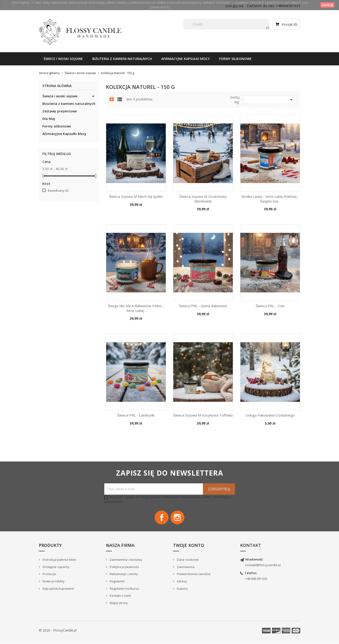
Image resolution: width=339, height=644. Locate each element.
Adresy (182, 581)
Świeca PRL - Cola (270, 306)
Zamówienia (185, 567)
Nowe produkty (53, 581)
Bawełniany (58, 191)
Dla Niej (49, 119)
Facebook (161, 518)
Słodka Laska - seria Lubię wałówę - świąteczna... (270, 199)
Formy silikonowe (235, 59)
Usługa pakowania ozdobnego (270, 415)
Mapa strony (118, 603)
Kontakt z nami (120, 596)
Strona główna (57, 86)
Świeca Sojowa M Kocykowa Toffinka (203, 415)
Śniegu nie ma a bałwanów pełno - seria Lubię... (136, 308)
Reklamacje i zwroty (123, 574)
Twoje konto (189, 546)
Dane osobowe (187, 560)
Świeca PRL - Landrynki (136, 415)
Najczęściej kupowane (58, 589)
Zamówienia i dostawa (125, 560)
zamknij (327, 5)
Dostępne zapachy (56, 567)
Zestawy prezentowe (60, 111)
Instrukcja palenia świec (59, 560)
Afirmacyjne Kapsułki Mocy (186, 59)
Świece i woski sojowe (63, 59)
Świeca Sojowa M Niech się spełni (136, 196)
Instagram (178, 518)
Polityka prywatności (124, 567)
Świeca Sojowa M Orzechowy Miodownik (203, 199)
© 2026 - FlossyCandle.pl (58, 631)
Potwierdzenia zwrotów (193, 574)
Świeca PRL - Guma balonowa (203, 306)
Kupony (182, 589)
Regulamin (117, 581)
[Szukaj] (226, 24)
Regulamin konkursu (124, 589)
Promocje (49, 574)
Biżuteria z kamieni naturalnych (122, 59)
